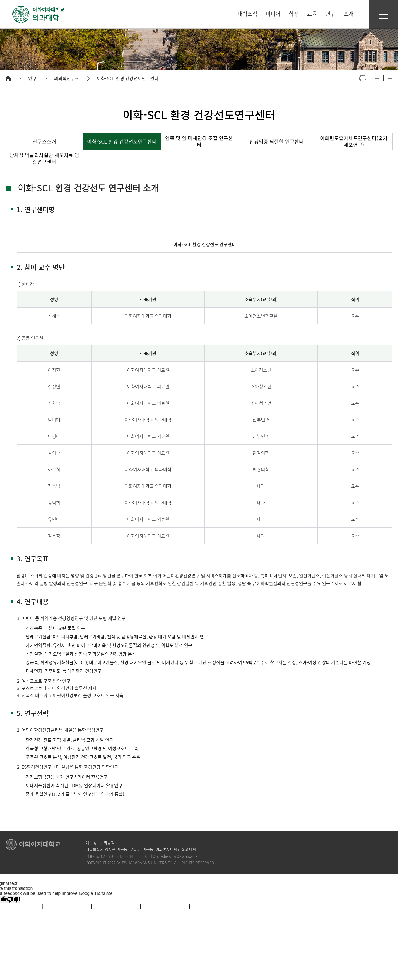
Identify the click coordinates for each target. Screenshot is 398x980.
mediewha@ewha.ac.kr (178, 856)
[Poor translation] (14, 900)
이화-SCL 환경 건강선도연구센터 (128, 78)
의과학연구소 (67, 78)
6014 (129, 856)
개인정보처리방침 (100, 843)
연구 (32, 78)
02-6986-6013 (112, 856)
